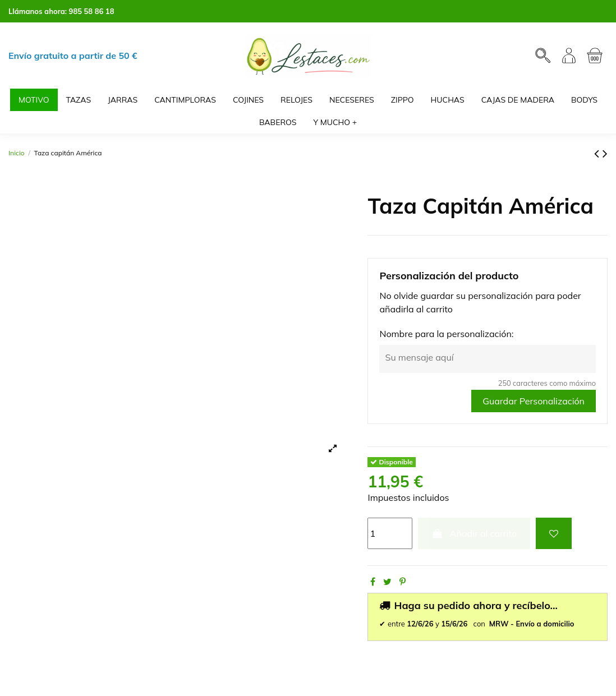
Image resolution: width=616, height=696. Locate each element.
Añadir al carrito (474, 533)
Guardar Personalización (534, 401)
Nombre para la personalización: (446, 334)
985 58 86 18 (92, 11)
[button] (335, 122)
